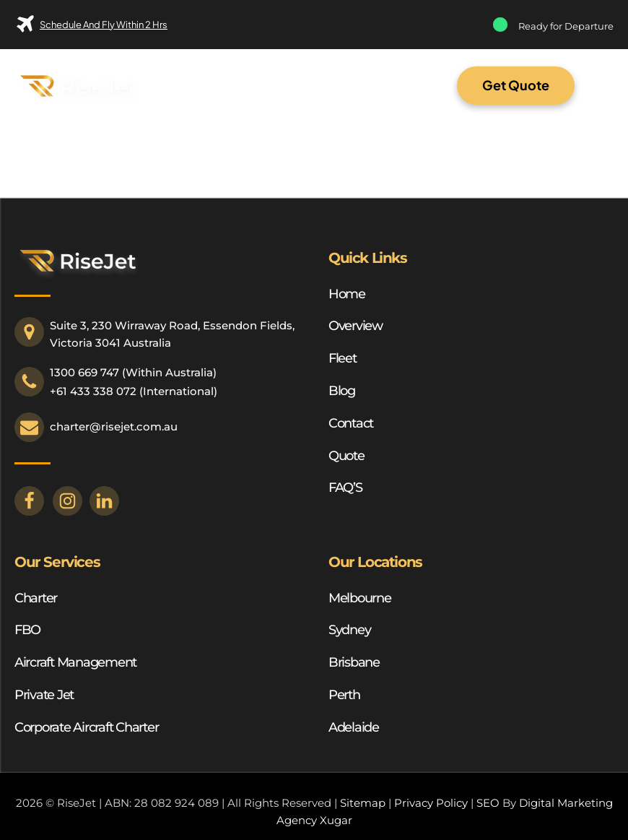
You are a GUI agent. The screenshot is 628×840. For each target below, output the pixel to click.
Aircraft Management (75, 662)
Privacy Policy (431, 803)
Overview (356, 326)
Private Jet (44, 695)
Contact (351, 423)
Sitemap (363, 803)
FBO (27, 630)
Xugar (336, 820)
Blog (342, 391)
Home (347, 294)
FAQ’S (345, 488)
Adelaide (354, 727)
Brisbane (354, 662)
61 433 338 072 (96, 391)
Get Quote (516, 85)
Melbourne (360, 598)
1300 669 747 (84, 372)
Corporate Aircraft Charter (86, 727)
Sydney (349, 630)
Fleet (343, 358)
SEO (488, 803)
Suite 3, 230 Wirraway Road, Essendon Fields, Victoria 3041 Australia (174, 334)
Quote (346, 456)
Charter (36, 598)
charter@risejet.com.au (114, 427)
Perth (344, 695)
